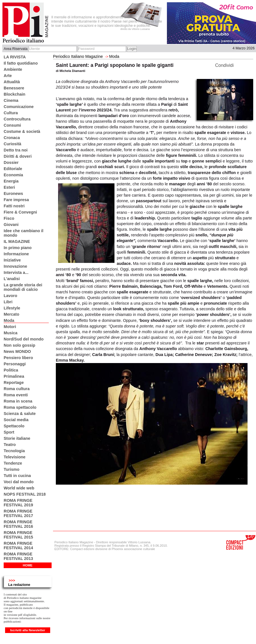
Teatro (10, 445)
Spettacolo (14, 426)
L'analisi (12, 279)
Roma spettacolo (20, 407)
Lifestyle (12, 308)
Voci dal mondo (19, 482)
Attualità (12, 82)
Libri (8, 302)
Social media (16, 420)
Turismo (12, 469)
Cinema (11, 100)
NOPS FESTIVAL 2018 (25, 494)
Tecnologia (14, 451)
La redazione (19, 585)
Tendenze (13, 463)
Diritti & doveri (18, 156)
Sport (9, 432)
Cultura (11, 113)
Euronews (13, 194)
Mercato (11, 314)
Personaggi (15, 364)
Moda (9, 320)
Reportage (14, 383)
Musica (11, 333)
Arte (8, 76)
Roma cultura (17, 389)
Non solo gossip (19, 345)
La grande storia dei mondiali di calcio (23, 287)
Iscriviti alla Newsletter (28, 630)
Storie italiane (17, 438)
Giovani (11, 225)
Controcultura (17, 119)
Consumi (12, 125)
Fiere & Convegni (20, 212)
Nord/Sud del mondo (24, 339)
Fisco (9, 218)
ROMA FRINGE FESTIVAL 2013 (18, 556)
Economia (13, 175)
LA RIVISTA (15, 57)
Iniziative (12, 260)
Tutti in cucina (17, 476)
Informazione (16, 254)
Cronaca (12, 138)
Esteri (9, 187)
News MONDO (17, 351)
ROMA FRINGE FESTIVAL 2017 (18, 513)
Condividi (224, 65)
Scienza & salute (20, 414)
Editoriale (13, 169)
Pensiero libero (18, 358)
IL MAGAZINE (17, 241)
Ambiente (13, 69)
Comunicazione (19, 107)
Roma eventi (16, 395)
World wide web (19, 488)
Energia (11, 181)
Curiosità (12, 144)
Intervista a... (16, 272)
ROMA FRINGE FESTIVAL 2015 (18, 535)
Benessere (14, 88)
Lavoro (10, 296)
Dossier (11, 162)
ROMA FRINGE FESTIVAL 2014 (18, 546)
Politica (11, 370)
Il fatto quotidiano (21, 63)
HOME (28, 565)
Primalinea (14, 376)
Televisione (15, 457)
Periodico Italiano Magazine (78, 56)
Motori (10, 327)
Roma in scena (18, 401)
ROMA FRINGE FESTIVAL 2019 (18, 503)
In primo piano (18, 248)
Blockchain (15, 94)
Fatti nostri (14, 206)
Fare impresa (16, 200)
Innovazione (15, 266)
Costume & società (22, 131)
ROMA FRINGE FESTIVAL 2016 (18, 524)
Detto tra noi (16, 150)
